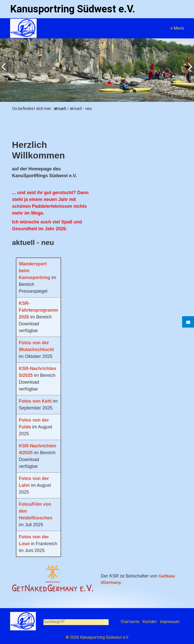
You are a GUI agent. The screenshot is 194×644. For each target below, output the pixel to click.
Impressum (170, 622)
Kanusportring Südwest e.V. (73, 9)
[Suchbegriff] (76, 622)
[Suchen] (106, 622)
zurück (5, 71)
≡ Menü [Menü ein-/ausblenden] (177, 28)
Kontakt (150, 622)
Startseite (130, 622)
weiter (189, 71)
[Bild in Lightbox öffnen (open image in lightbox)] (53, 578)
